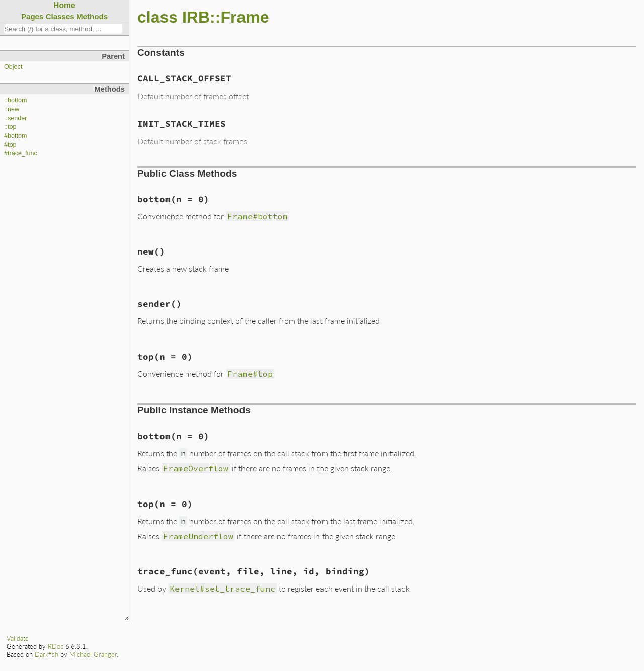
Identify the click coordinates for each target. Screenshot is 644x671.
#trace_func (21, 153)
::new (12, 109)
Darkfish (47, 654)
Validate (18, 638)
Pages (32, 16)
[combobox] (63, 29)
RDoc (56, 646)
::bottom (16, 100)
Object (13, 67)
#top (10, 145)
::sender (16, 118)
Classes (60, 16)
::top (10, 127)
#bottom (16, 136)
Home (64, 5)
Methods (92, 16)
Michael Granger (93, 654)
